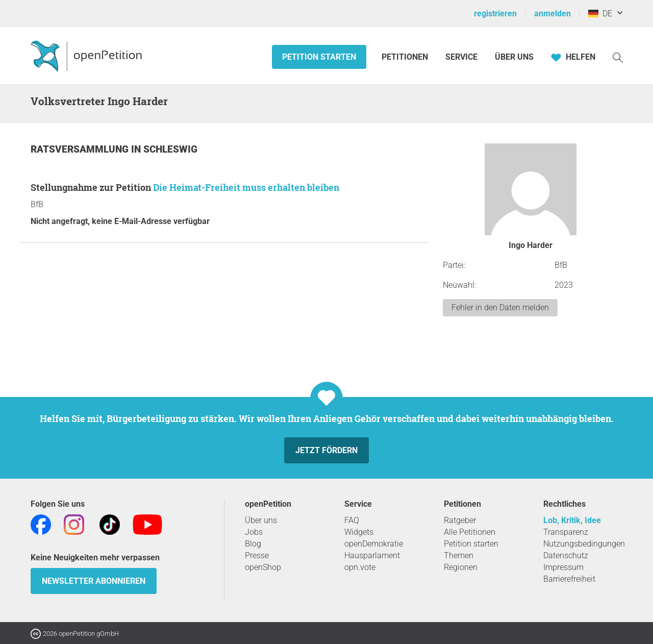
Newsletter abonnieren (94, 581)
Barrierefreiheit (569, 579)
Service (461, 57)
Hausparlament (372, 555)
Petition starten (319, 57)
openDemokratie (374, 544)
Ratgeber (460, 520)
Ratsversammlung (81, 149)
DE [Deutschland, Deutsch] (600, 14)
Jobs (254, 532)
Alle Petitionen (470, 532)
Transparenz (566, 532)
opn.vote (360, 567)
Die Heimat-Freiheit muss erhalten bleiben (246, 187)
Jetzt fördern (326, 450)
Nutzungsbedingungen (584, 544)
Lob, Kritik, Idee (572, 520)
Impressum (563, 567)
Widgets (359, 532)
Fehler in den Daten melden (500, 307)
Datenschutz (566, 555)
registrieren (495, 14)
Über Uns (514, 57)
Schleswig (170, 149)
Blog (253, 544)
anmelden (552, 14)
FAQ (352, 520)
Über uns (261, 520)
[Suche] (618, 57)
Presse (257, 555)
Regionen (461, 567)
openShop (263, 567)
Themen (459, 555)
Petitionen (406, 57)
